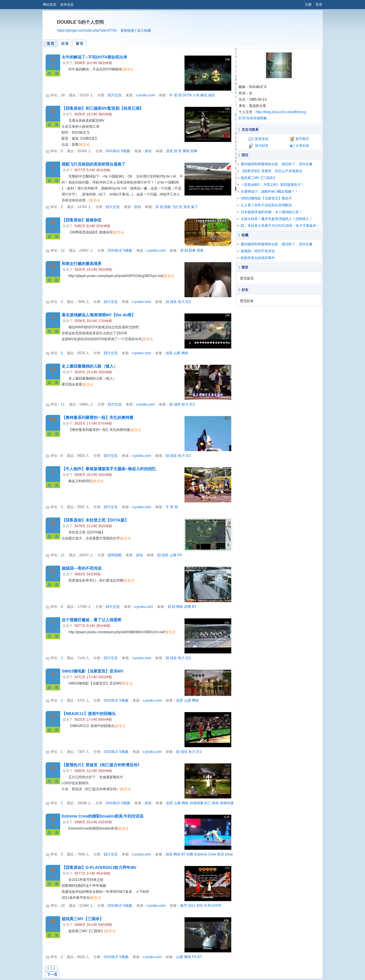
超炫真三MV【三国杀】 (83, 919)
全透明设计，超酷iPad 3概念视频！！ (269, 191)
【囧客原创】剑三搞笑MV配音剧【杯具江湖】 (103, 108)
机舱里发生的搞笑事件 (258, 258)
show (229, 854)
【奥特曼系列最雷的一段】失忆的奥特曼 (98, 417)
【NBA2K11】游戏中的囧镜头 (89, 714)
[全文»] (127, 69)
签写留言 (302, 139)
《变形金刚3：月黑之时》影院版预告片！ (272, 185)
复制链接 (127, 30)
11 (63, 404)
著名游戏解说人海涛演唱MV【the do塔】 (99, 315)
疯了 (194, 207)
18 (63, 95)
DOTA (187, 95)
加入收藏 (144, 30)
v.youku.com (145, 95)
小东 (196, 95)
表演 (220, 854)
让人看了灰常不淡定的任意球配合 (266, 205)
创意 (170, 151)
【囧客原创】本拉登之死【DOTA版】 (95, 520)
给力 (181, 302)
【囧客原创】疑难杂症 (82, 220)
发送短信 (261, 139)
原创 (148, 151)
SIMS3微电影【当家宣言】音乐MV (93, 671)
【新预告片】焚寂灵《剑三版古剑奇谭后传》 (102, 765)
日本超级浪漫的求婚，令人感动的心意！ (271, 212)
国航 (168, 207)
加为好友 (262, 146)
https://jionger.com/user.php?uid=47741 (87, 30)
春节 (184, 906)
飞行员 (177, 207)
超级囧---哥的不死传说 (82, 568)
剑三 (208, 803)
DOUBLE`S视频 (118, 151)
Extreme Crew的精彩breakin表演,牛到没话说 (103, 816)
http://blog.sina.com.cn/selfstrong (281, 112)
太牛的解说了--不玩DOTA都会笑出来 (94, 57)
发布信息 (67, 5)
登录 (319, 5)
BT (194, 607)
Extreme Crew (205, 854)
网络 (186, 151)
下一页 (52, 975)
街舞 (190, 854)
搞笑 (212, 95)
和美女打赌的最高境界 (82, 264)
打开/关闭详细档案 (253, 118)
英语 (187, 207)
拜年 (200, 906)
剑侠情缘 (196, 803)
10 (63, 906)
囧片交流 (115, 95)
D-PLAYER (213, 906)
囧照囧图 (115, 555)
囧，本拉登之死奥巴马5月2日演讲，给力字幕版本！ (280, 226)
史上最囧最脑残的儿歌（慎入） (90, 366)
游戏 (215, 803)
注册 (308, 5)
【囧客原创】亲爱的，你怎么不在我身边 (271, 171)
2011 (192, 906)
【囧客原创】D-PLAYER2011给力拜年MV (99, 867)
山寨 (177, 353)
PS (180, 555)
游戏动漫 (227, 803)
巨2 (188, 302)
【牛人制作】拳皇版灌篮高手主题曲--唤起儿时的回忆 (109, 469)
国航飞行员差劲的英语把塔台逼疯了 (94, 164)
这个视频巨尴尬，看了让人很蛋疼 (92, 620)
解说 (204, 95)
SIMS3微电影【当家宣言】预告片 (266, 198)
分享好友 (303, 146)
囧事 (194, 151)
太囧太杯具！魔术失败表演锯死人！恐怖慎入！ (277, 219)
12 (63, 250)
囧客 (200, 250)
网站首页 (50, 5)
